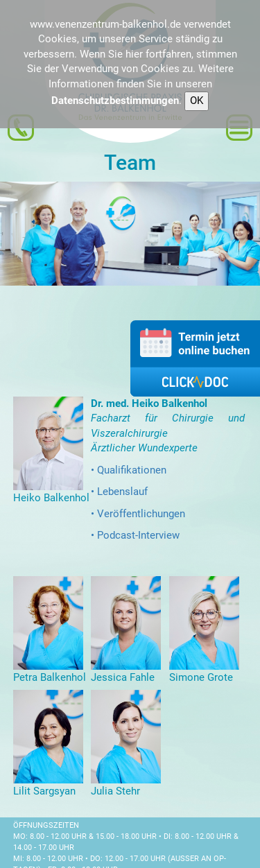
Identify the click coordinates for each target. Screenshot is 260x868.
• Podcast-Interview (135, 535)
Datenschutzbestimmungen (115, 101)
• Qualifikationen (129, 470)
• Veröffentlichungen (138, 514)
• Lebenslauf (119, 492)
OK (197, 101)
